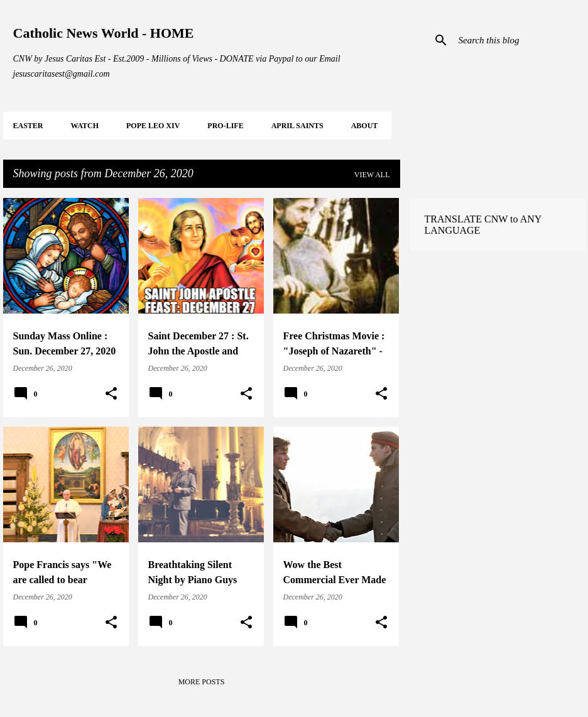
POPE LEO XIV (153, 126)
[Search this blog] (520, 40)
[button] (111, 394)
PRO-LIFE (225, 126)
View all (372, 175)
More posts (202, 682)
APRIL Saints (297, 126)
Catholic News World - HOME (104, 33)
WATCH (85, 126)
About (365, 126)
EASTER (28, 126)
